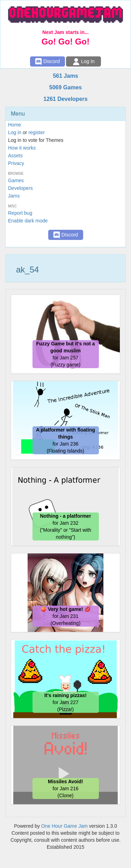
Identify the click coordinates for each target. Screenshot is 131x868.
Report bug (20, 213)
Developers (20, 188)
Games (16, 180)
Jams (14, 196)
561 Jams (65, 76)
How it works (22, 148)
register (37, 132)
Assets (15, 156)
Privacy (16, 163)
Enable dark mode (28, 221)
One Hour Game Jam (64, 826)
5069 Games (65, 87)
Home (14, 125)
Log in (15, 132)
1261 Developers (65, 99)
